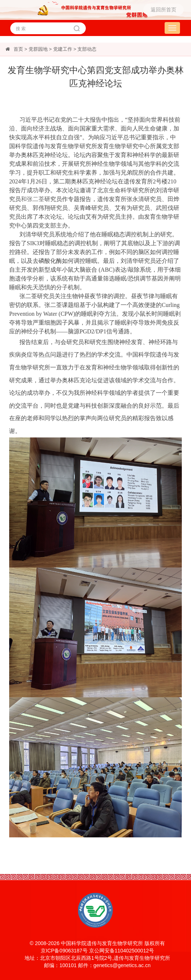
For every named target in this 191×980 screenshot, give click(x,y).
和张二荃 (33, 199)
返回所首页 (164, 10)
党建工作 (63, 49)
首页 (18, 49)
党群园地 (38, 49)
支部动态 (87, 49)
